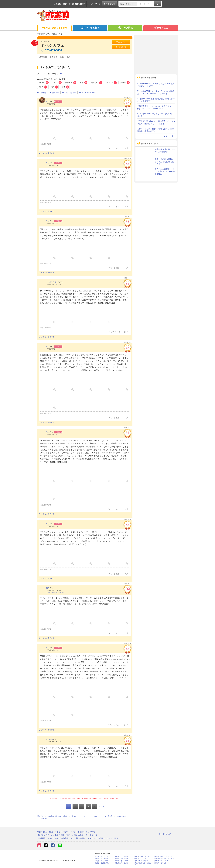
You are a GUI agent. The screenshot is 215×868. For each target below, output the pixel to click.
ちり (48, 101)
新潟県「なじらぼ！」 (122, 859)
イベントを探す (90, 28)
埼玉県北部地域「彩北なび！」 (143, 864)
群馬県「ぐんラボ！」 (102, 861)
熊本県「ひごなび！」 (122, 856)
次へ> (101, 806)
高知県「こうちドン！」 (163, 863)
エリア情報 (125, 28)
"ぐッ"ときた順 (69, 93)
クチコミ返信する (46, 153)
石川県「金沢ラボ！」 (102, 863)
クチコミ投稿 (109, 4)
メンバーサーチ (94, 4)
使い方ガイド (43, 835)
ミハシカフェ (53, 46)
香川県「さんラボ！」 (122, 861)
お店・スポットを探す (54, 28)
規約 (68, 835)
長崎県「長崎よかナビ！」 (163, 856)
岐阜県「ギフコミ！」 (142, 859)
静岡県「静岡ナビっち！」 (144, 856)
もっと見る (169, 136)
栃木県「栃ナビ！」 (102, 856)
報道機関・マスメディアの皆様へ (90, 838)
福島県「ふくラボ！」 (102, 859)
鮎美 (48, 588)
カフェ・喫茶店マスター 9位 (55, 592)
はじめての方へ (79, 4)
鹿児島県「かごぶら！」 (123, 863)
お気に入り (121, 42)
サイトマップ (92, 835)
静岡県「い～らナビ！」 (163, 861)
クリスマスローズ (53, 282)
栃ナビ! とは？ (164, 834)
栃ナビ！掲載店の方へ (64, 838)
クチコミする (121, 47)
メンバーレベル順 (87, 93)
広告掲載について (45, 838)
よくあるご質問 (58, 835)
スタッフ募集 (113, 838)
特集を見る (160, 28)
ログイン (67, 4)
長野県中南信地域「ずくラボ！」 (166, 859)
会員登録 (57, 4)
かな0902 (50, 739)
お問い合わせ (78, 835)
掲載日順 (54, 93)
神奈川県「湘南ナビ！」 (143, 861)
